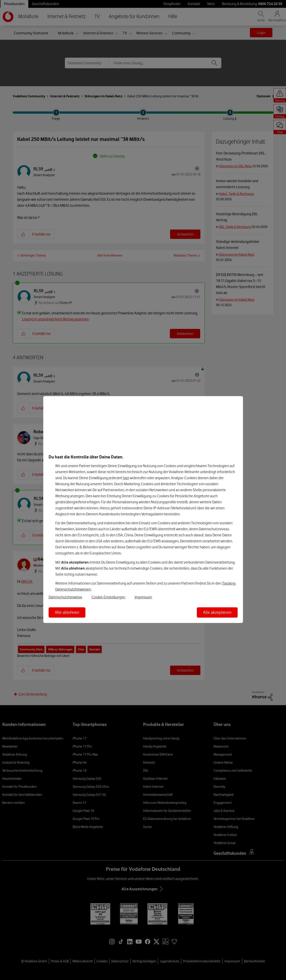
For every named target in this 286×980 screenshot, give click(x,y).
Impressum (143, 597)
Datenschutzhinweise (65, 597)
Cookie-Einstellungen (108, 597)
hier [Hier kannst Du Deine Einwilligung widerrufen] (126, 478)
